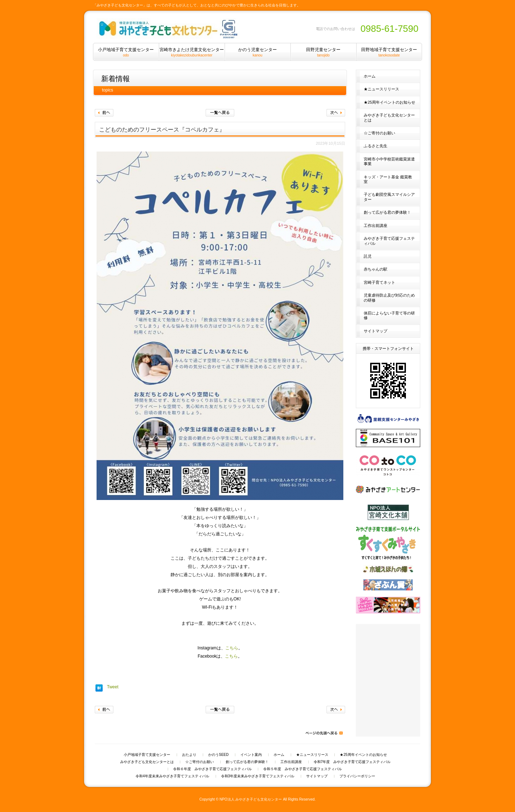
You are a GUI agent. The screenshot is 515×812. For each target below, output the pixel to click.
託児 (368, 256)
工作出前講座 (376, 226)
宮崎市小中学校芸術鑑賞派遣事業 (389, 161)
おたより (189, 755)
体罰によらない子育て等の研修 (389, 315)
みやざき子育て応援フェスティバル (389, 241)
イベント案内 (251, 755)
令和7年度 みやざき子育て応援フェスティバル (352, 762)
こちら (232, 648)
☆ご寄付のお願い (379, 133)
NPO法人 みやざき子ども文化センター (251, 799)
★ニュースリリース (381, 89)
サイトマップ (376, 331)
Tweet (113, 687)
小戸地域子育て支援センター (147, 755)
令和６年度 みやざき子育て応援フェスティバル (212, 769)
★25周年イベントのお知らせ (389, 102)
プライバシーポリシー (357, 776)
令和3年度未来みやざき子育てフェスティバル (258, 776)
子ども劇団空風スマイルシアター (389, 197)
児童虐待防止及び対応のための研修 (389, 298)
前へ (104, 113)
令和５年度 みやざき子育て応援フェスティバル (303, 769)
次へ (336, 113)
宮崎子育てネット (379, 282)
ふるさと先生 (376, 146)
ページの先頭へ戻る (324, 733)
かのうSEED (218, 755)
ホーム (370, 76)
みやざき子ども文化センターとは (389, 117)
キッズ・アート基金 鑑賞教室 (388, 179)
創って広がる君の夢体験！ (387, 212)
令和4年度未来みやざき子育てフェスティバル (172, 776)
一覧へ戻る (220, 113)
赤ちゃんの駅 (376, 269)
